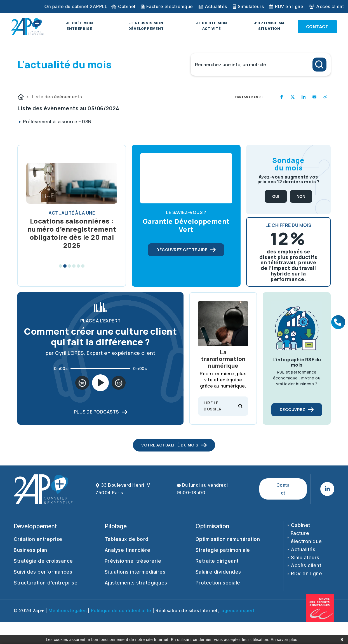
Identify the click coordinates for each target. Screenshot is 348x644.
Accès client (326, 6)
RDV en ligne (286, 6)
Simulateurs (248, 6)
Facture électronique (167, 6)
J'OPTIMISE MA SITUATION (269, 26)
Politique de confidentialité (121, 610)
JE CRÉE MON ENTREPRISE (80, 26)
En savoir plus (284, 640)
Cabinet (124, 6)
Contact (283, 489)
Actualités (213, 6)
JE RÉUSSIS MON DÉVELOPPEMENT (146, 26)
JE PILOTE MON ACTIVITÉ (212, 26)
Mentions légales (67, 610)
